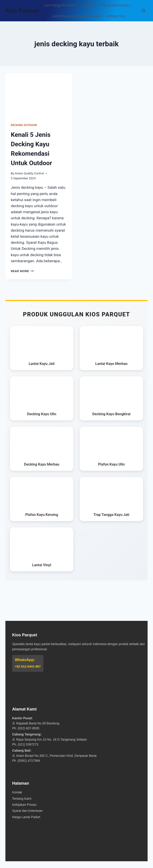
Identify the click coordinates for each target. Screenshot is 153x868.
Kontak (17, 792)
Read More (22, 271)
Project (90, 5)
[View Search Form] (144, 11)
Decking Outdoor (24, 125)
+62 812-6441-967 (28, 666)
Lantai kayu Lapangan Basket (77, 16)
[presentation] (39, 96)
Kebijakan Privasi (24, 805)
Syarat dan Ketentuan (27, 811)
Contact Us (115, 16)
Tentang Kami (22, 799)
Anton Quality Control (29, 173)
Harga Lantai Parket (26, 817)
